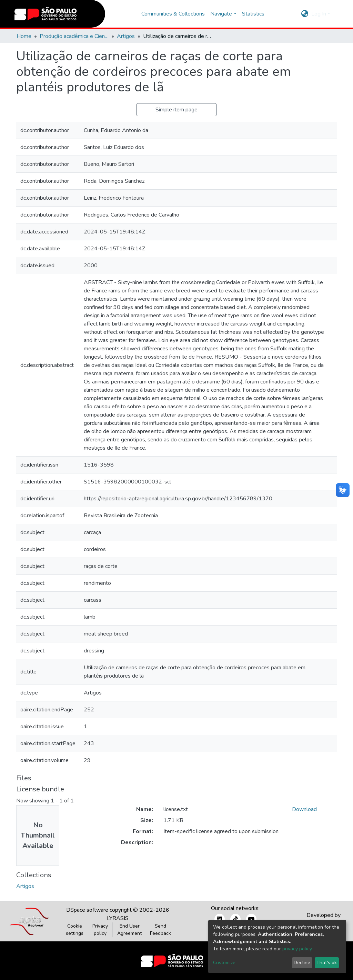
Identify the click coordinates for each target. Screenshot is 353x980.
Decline (302, 963)
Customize (224, 963)
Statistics (253, 14)
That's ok (327, 963)
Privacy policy (100, 930)
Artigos (126, 36)
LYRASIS (118, 918)
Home (24, 36)
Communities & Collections (173, 14)
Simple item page (176, 110)
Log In (319, 14)
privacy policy (297, 949)
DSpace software (87, 910)
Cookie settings (75, 930)
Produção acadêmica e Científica (74, 36)
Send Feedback (160, 930)
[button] (305, 14)
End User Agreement (129, 930)
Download (304, 809)
